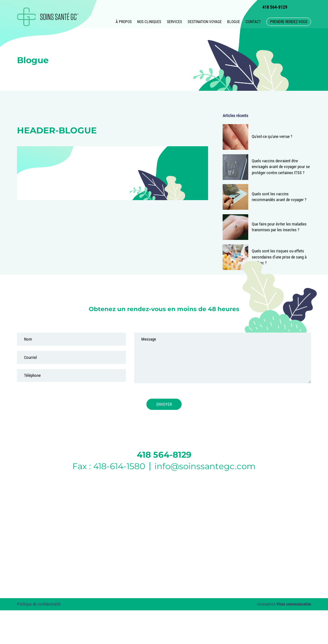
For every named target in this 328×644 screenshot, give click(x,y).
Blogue (234, 21)
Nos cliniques (149, 21)
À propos (124, 21)
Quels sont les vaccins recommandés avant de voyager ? (279, 197)
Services (174, 21)
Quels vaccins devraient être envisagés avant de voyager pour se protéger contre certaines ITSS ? (281, 167)
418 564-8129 (275, 7)
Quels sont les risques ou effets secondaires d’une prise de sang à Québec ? (279, 257)
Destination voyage (205, 21)
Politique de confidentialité (39, 604)
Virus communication (294, 604)
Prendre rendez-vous (289, 21)
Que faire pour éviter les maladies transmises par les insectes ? (279, 227)
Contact (253, 21)
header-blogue (57, 130)
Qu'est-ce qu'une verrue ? (272, 136)
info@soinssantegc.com (205, 466)
